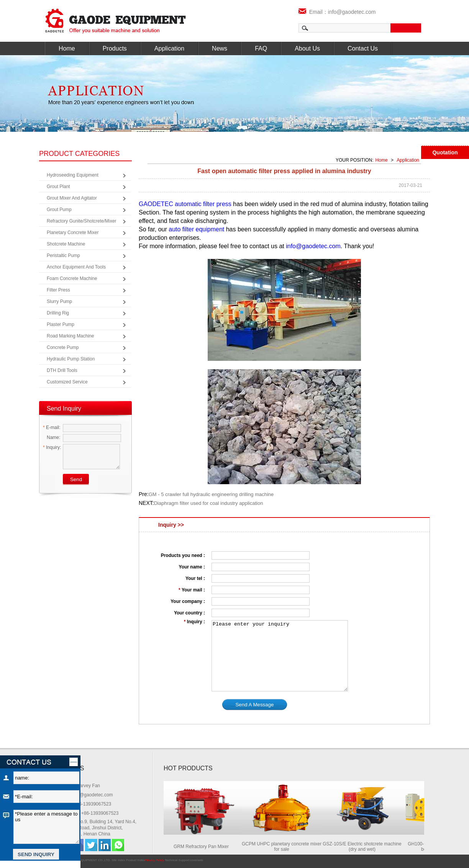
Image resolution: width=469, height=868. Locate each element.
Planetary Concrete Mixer (73, 233)
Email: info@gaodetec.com (85, 795)
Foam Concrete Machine (72, 278)
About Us (307, 48)
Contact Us (363, 48)
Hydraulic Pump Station (71, 359)
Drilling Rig (58, 313)
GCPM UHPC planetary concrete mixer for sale (284, 847)
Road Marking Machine (70, 336)
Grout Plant (58, 187)
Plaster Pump (61, 324)
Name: (52, 437)
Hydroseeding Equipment (73, 175)
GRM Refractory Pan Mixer (203, 847)
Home (67, 48)
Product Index (135, 860)
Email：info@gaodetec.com (337, 12)
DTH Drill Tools (62, 370)
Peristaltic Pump (63, 255)
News (220, 48)
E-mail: (52, 427)
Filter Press (58, 290)
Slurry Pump (59, 301)
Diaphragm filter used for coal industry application (209, 503)
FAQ (261, 48)
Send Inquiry (64, 409)
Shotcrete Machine (66, 244)
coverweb (197, 860)
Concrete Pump (63, 347)
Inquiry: (52, 447)
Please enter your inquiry (280, 656)
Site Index (118, 860)
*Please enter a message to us (46, 827)
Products (115, 48)
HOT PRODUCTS (188, 768)
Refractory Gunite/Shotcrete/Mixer (81, 221)
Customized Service (67, 382)
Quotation (445, 152)
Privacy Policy (154, 860)
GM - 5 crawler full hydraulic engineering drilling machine (211, 494)
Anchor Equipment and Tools (76, 267)
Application (169, 48)
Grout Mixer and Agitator (72, 198)
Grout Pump (59, 210)
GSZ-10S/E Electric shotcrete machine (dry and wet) (364, 847)
